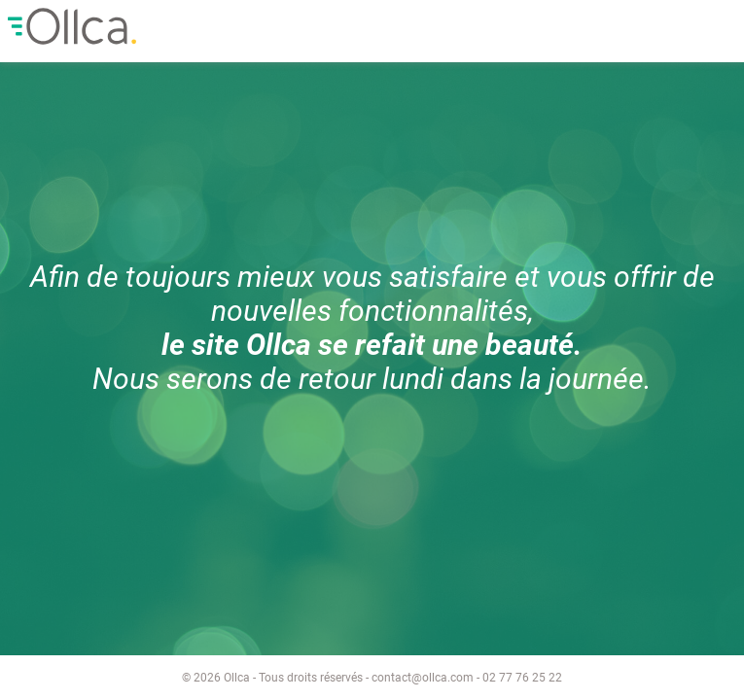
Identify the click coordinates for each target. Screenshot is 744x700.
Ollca (155, 26)
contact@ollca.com (423, 678)
